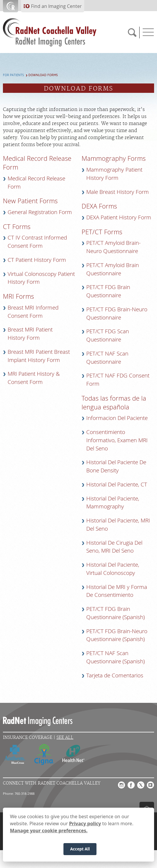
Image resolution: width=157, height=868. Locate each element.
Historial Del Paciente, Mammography (113, 503)
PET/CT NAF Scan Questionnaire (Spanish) (115, 657)
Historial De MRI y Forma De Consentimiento (117, 591)
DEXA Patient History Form (119, 217)
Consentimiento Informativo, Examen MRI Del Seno (117, 440)
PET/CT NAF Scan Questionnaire (107, 358)
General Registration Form (40, 212)
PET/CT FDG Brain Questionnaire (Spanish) (115, 613)
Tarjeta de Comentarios (115, 675)
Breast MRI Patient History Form (30, 334)
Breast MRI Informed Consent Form (33, 312)
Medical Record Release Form (36, 182)
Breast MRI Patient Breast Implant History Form (39, 356)
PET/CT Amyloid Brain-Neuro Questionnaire (113, 247)
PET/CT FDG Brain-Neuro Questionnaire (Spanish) (117, 635)
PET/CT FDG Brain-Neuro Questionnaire (117, 313)
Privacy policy (85, 823)
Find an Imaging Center (56, 6)
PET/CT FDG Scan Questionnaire (108, 335)
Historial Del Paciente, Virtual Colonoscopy (113, 569)
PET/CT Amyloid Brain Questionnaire (113, 269)
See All (65, 738)
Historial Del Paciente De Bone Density (116, 466)
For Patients (13, 75)
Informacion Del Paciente (117, 418)
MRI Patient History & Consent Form (34, 378)
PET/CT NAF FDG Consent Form (118, 380)
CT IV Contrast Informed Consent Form (37, 242)
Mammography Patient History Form (114, 174)
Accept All (80, 849)
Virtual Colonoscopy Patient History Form (41, 278)
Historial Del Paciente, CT (117, 484)
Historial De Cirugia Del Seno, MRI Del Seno (114, 547)
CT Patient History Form (37, 260)
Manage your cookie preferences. (49, 831)
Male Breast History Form (118, 192)
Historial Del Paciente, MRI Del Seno (118, 524)
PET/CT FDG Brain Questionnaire (108, 291)
